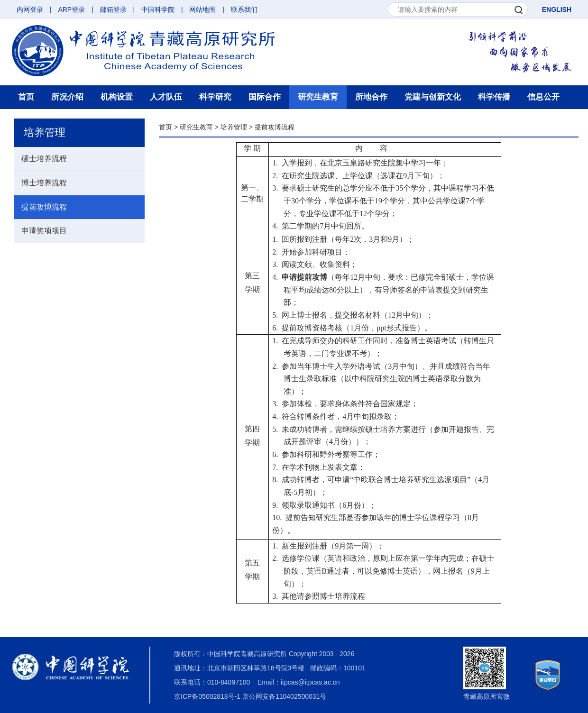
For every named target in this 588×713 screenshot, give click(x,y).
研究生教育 (318, 97)
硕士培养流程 (44, 159)
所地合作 (371, 97)
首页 (26, 97)
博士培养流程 (44, 183)
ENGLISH (557, 9)
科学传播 (494, 97)
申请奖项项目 (44, 231)
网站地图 (202, 9)
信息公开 (543, 97)
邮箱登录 (113, 9)
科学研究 (215, 97)
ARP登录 (71, 9)
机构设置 (117, 97)
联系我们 (244, 9)
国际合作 (265, 97)
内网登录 (30, 9)
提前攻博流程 (44, 207)
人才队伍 (166, 97)
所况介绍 (67, 97)
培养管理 (234, 127)
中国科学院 (158, 9)
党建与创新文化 (433, 97)
